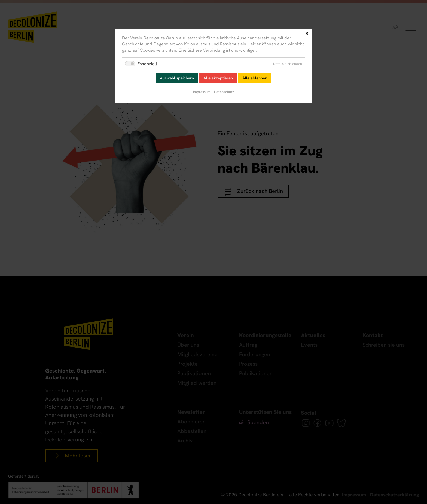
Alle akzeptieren (218, 78)
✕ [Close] (307, 34)
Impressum (202, 92)
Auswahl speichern (177, 78)
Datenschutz (224, 92)
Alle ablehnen (255, 78)
